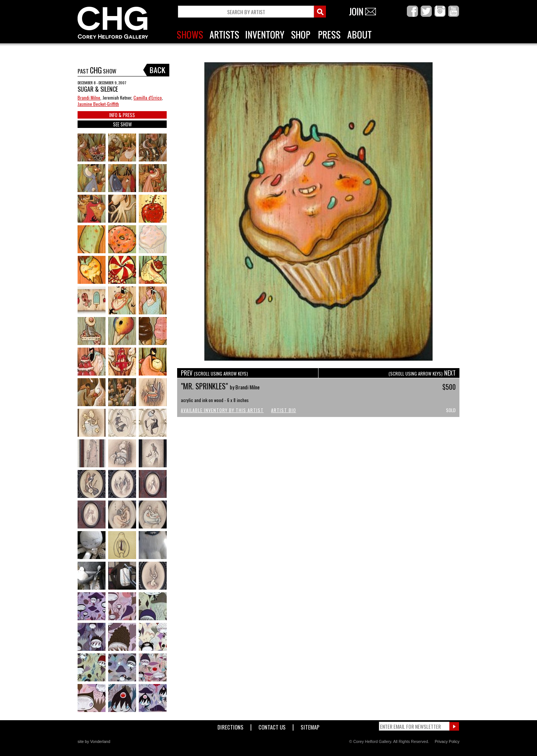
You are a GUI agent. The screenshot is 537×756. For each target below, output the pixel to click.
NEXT (422, 373)
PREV (214, 373)
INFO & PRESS (122, 115)
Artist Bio (284, 410)
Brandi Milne (89, 98)
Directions (230, 726)
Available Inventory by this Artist (222, 410)
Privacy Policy (447, 741)
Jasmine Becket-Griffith (98, 104)
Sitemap (310, 726)
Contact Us (272, 726)
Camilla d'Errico (148, 98)
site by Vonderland (94, 741)
